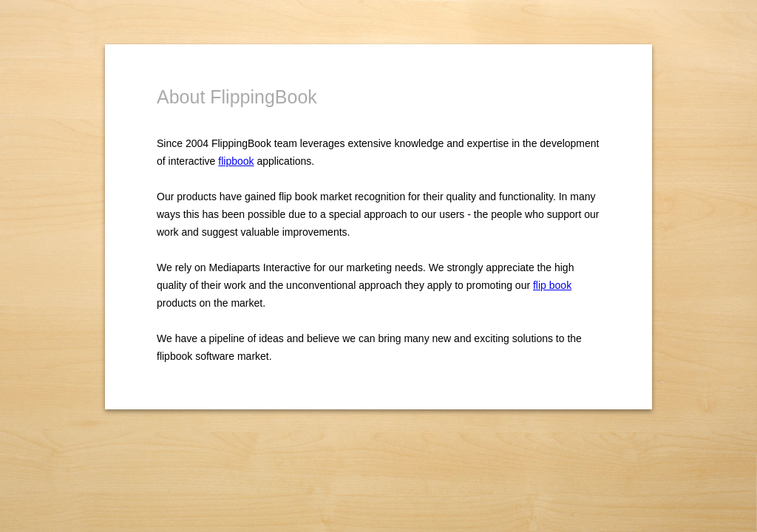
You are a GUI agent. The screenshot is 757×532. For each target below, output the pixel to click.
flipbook (236, 161)
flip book (552, 285)
